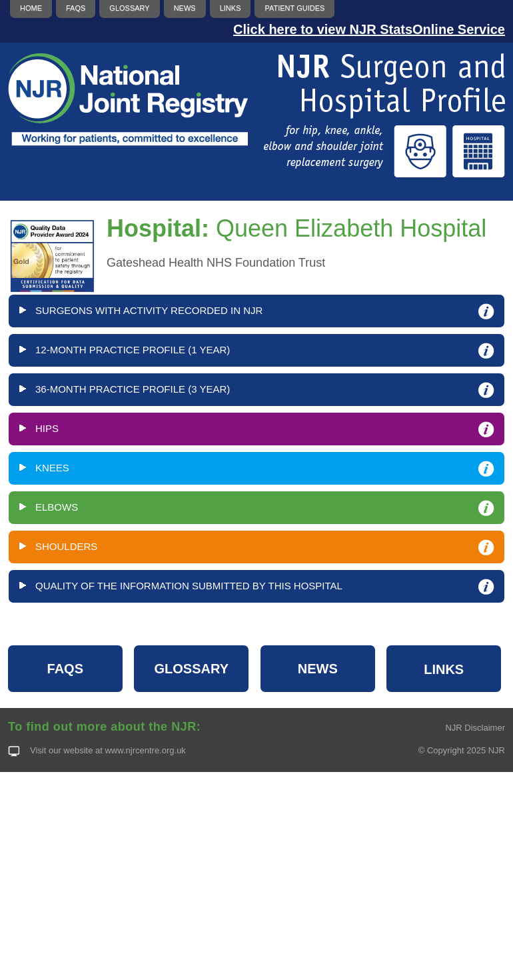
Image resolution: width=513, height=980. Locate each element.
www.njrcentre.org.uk (145, 750)
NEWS (318, 669)
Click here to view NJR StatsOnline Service (369, 29)
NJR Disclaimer (475, 728)
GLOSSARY (192, 669)
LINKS (444, 669)
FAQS (65, 669)
